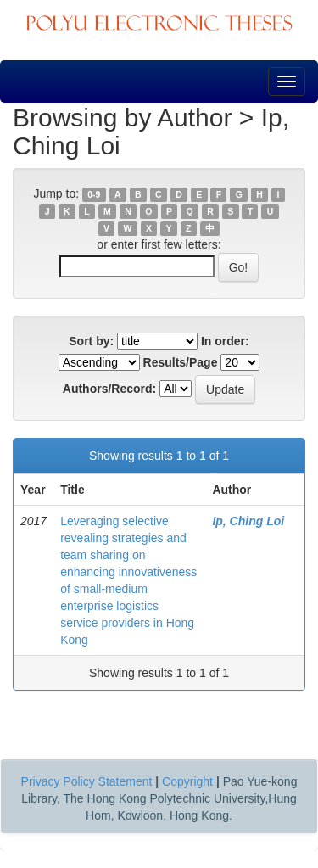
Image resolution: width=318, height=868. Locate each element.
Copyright (187, 781)
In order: (225, 341)
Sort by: (91, 341)
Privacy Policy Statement (87, 781)
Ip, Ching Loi (248, 521)
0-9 (94, 194)
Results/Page (181, 362)
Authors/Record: (109, 389)
